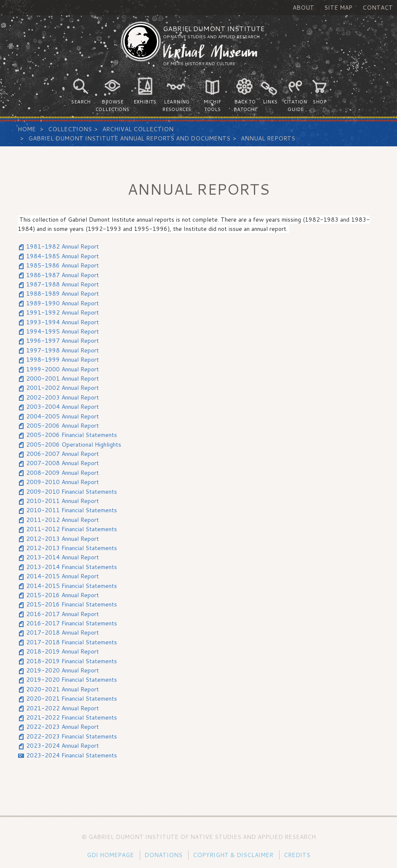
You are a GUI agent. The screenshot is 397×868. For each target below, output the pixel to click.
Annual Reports (268, 138)
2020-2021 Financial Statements (72, 699)
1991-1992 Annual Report (63, 312)
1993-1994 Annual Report (63, 322)
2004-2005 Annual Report (63, 416)
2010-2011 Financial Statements (72, 510)
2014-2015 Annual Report (63, 576)
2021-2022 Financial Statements (72, 717)
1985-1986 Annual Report (63, 265)
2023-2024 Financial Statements (72, 755)
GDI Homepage (110, 855)
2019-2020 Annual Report (63, 670)
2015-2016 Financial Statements (72, 604)
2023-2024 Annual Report (63, 746)
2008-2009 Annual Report (63, 473)
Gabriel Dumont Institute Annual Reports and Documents (129, 138)
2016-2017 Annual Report (63, 614)
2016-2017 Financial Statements (72, 623)
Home (27, 129)
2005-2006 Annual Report (63, 426)
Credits (297, 855)
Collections (70, 129)
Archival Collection (138, 129)
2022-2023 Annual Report (63, 727)
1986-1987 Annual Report (63, 275)
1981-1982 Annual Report (63, 246)
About (303, 8)
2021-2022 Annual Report (63, 708)
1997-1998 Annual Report (63, 350)
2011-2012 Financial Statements (72, 529)
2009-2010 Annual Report (63, 482)
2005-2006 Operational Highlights (74, 445)
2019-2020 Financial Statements (72, 680)
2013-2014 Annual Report (63, 557)
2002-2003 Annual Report (63, 397)
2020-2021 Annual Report (63, 689)
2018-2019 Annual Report (63, 651)
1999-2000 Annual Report (63, 369)
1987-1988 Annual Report (63, 284)
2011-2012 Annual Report (63, 520)
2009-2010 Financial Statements (72, 492)
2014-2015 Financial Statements (72, 586)
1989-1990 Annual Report (63, 303)
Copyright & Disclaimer (233, 855)
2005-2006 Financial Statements (72, 435)
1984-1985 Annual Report (63, 256)
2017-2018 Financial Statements (72, 642)
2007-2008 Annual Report (63, 463)
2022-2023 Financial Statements (72, 736)
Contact (378, 8)
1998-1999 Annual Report (63, 360)
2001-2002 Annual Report (63, 388)
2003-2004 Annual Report (63, 407)
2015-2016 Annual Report (63, 595)
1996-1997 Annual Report (63, 341)
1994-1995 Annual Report (63, 331)
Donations (163, 855)
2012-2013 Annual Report (63, 539)
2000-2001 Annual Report (63, 378)
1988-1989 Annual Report (63, 294)
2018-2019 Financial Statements (72, 661)
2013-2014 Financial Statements (72, 567)
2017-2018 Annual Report (63, 632)
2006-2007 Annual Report (63, 454)
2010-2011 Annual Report (63, 501)
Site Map (338, 8)
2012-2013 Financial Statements (72, 548)
